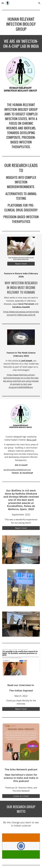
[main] (21, 24)
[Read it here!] (21, 264)
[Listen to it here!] (21, 796)
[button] (3, 3)
